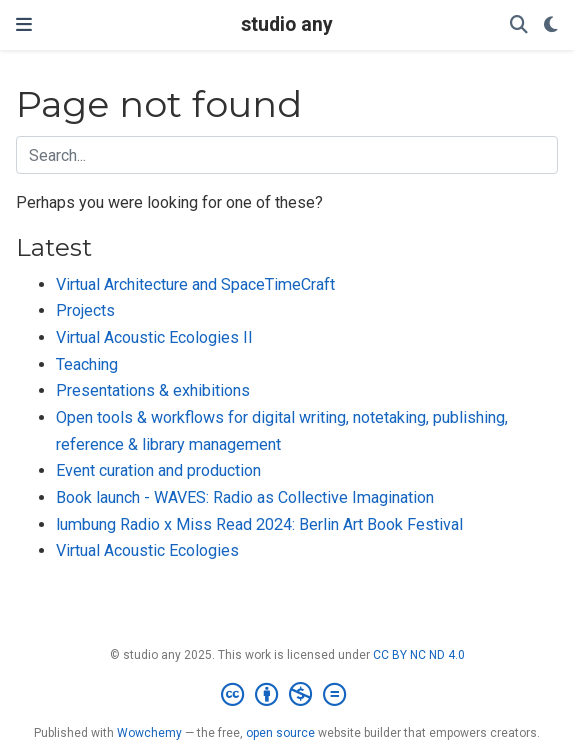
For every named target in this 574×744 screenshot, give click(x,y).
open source (280, 733)
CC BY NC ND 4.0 (419, 655)
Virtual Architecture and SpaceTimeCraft (195, 284)
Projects (85, 310)
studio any (287, 24)
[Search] (519, 25)
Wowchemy (149, 733)
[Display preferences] (551, 25)
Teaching (87, 364)
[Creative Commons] (287, 695)
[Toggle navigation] (24, 24)
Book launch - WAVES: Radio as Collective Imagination (245, 497)
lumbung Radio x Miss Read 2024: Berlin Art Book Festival (259, 524)
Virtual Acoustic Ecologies (147, 550)
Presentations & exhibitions (153, 390)
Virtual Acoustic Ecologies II (154, 337)
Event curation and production (158, 470)
